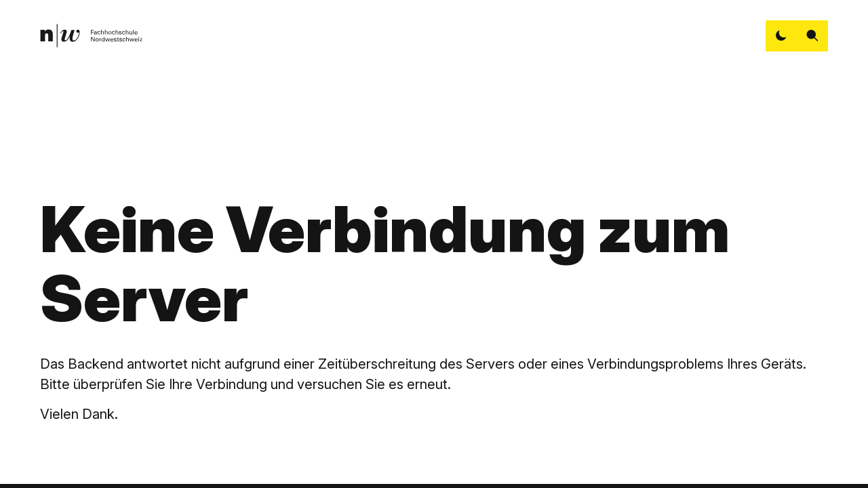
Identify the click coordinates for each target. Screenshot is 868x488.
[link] (91, 36)
